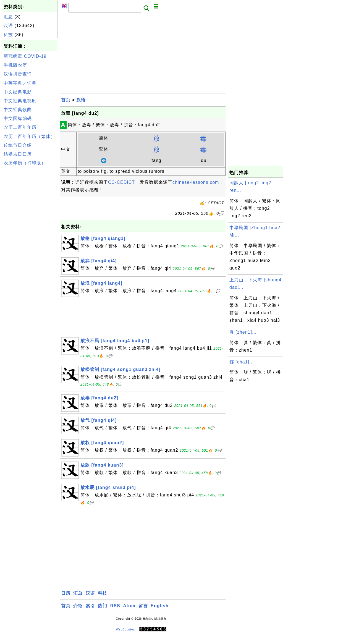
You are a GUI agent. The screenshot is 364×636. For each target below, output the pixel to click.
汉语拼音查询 (18, 74)
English (160, 606)
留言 (143, 606)
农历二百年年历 (20, 127)
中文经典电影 (18, 92)
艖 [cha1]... (242, 362)
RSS (115, 606)
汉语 (8, 26)
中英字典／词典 (20, 83)
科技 (8, 35)
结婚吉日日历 (18, 154)
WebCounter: (126, 629)
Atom (129, 606)
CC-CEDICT (121, 182)
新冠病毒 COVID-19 (25, 56)
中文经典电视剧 (20, 101)
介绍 (78, 606)
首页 (66, 100)
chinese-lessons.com (196, 182)
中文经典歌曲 (18, 110)
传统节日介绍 (18, 145)
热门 (103, 606)
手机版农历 (15, 65)
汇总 (8, 17)
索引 (90, 606)
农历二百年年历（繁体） (29, 136)
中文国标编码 (18, 118)
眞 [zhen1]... (243, 332)
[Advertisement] (30, 251)
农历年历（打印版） (25, 163)
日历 (66, 593)
